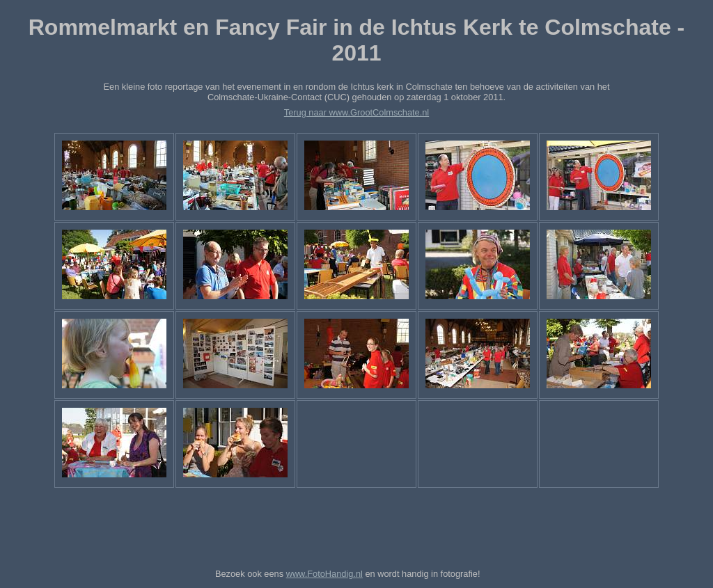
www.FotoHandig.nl (324, 574)
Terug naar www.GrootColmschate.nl (356, 112)
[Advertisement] (356, 525)
